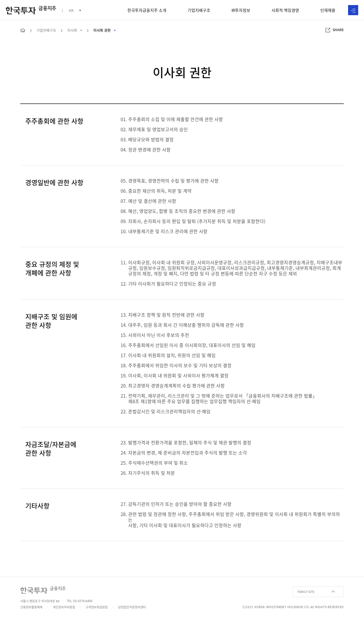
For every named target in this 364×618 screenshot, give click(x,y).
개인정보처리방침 (64, 607)
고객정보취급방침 (97, 607)
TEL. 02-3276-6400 (80, 601)
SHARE (335, 30)
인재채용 (328, 10)
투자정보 (241, 10)
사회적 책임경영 (285, 10)
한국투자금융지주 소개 (147, 10)
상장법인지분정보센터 (132, 607)
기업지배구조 (199, 10)
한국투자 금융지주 (31, 10)
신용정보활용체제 (31, 607)
